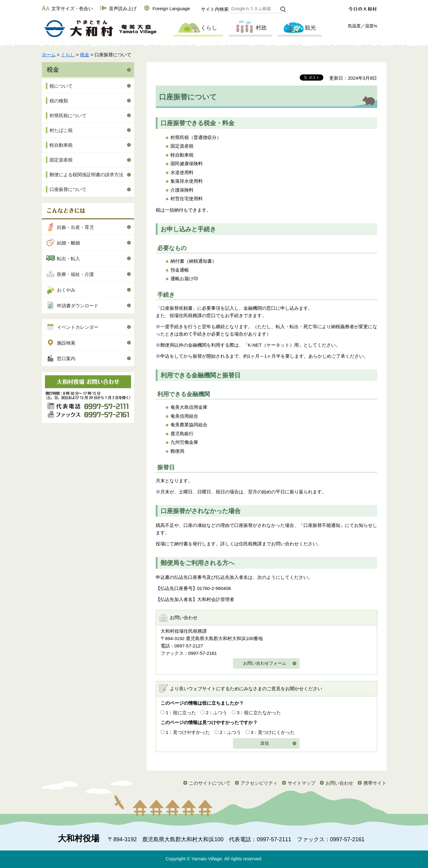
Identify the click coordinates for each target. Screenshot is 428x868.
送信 (265, 743)
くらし (198, 28)
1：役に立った (181, 713)
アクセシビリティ (259, 783)
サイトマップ (302, 783)
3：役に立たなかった (259, 713)
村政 (250, 28)
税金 (85, 55)
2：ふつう (216, 713)
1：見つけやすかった (188, 732)
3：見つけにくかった (273, 732)
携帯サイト (375, 783)
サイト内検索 (215, 9)
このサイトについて (210, 783)
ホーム (49, 55)
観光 (299, 28)
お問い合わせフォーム (265, 663)
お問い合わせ (339, 783)
